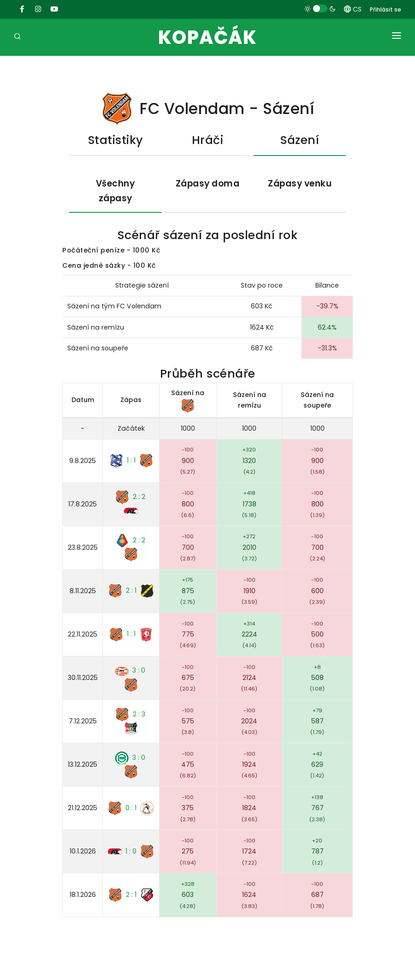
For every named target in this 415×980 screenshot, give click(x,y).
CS (353, 9)
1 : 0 (131, 852)
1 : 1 (131, 461)
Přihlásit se (385, 9)
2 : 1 (131, 591)
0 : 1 (131, 808)
